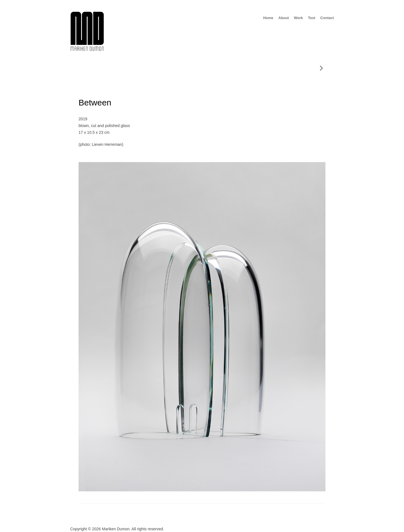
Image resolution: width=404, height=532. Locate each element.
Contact (327, 18)
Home (268, 18)
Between (95, 103)
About (284, 18)
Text (312, 18)
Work (299, 18)
